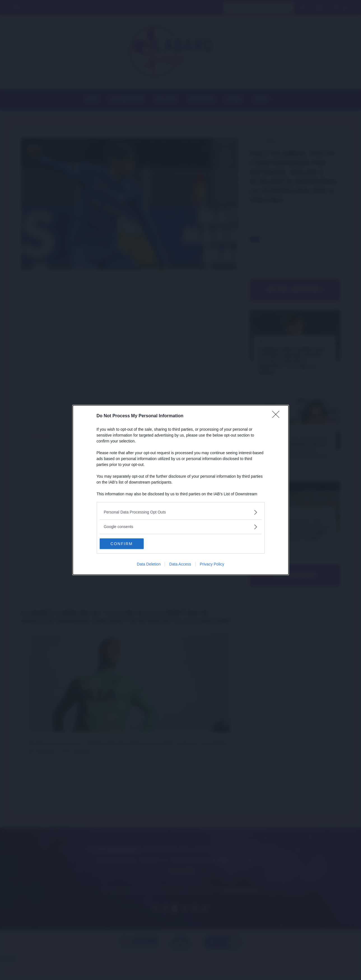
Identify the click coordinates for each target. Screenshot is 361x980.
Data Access (180, 564)
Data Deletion (149, 564)
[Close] (278, 416)
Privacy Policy (212, 564)
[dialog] (181, 490)
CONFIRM (126, 544)
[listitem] (181, 512)
